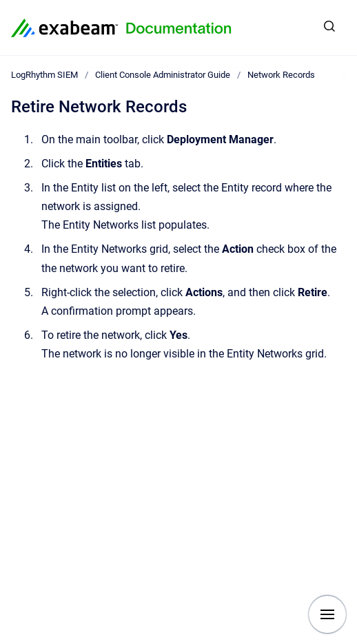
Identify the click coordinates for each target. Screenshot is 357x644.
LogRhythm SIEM (44, 75)
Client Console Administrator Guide (163, 75)
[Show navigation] (327, 614)
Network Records (281, 75)
